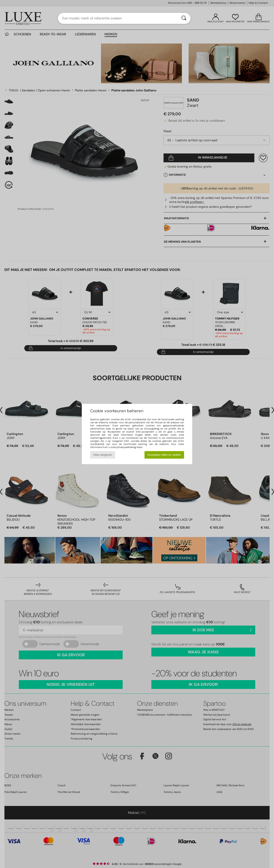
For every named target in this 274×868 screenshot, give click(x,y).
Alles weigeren (103, 455)
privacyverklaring (126, 447)
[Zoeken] (184, 18)
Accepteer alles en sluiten (164, 455)
